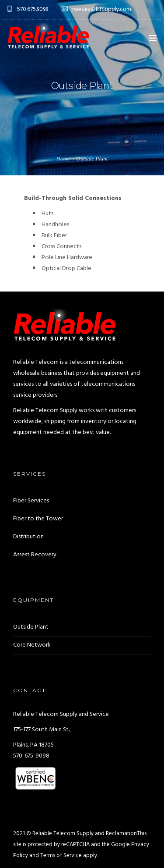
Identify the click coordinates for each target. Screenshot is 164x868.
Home (63, 158)
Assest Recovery (35, 555)
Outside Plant (31, 627)
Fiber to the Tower (38, 519)
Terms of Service (61, 856)
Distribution (28, 537)
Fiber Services (31, 501)
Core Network (32, 645)
